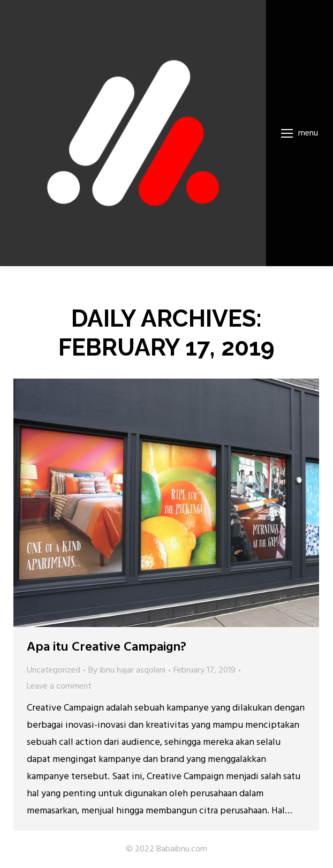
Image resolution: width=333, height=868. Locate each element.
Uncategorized (54, 670)
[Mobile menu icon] (300, 133)
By (127, 670)
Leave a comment (59, 686)
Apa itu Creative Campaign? (107, 647)
